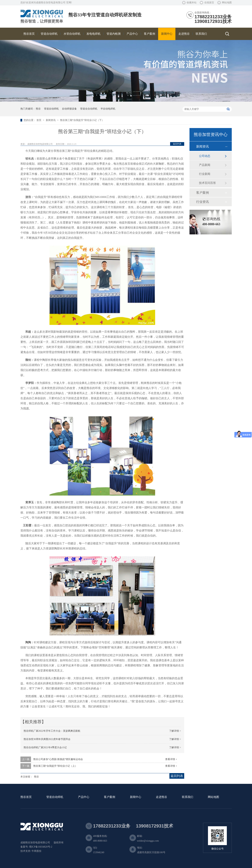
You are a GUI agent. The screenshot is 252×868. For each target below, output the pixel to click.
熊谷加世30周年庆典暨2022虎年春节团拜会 (47, 739)
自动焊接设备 (69, 109)
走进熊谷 (161, 797)
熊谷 (38, 109)
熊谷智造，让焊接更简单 (42, 21)
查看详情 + (171, 759)
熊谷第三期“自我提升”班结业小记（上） (55, 766)
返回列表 (177, 144)
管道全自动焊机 (89, 109)
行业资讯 (203, 202)
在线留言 (209, 3)
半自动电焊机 (108, 109)
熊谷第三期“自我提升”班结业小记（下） (82, 120)
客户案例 (203, 193)
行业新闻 (205, 174)
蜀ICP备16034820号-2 (41, 847)
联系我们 (188, 797)
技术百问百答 (207, 183)
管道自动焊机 (51, 109)
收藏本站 (192, 3)
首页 (39, 120)
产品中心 (84, 797)
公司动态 (205, 156)
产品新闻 (205, 165)
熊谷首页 (26, 797)
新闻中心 (136, 797)
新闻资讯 (51, 120)
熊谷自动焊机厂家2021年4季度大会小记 (45, 747)
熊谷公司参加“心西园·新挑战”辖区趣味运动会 (58, 759)
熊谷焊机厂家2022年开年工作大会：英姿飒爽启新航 (52, 731)
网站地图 (227, 3)
